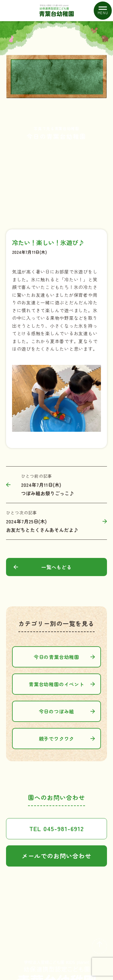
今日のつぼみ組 (57, 711)
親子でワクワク (57, 739)
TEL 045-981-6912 (57, 828)
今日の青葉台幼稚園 (56, 657)
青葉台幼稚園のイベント (56, 684)
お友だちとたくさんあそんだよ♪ (42, 530)
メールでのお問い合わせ (56, 856)
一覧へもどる (56, 567)
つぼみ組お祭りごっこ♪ (48, 493)
